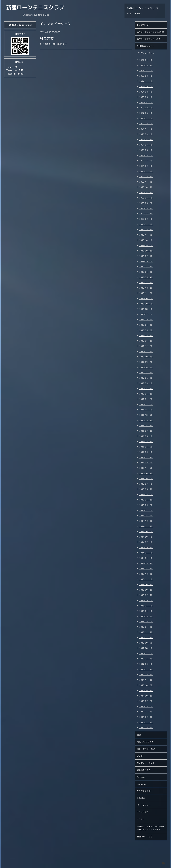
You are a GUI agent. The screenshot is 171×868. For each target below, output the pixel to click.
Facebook (141, 777)
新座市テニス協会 (145, 837)
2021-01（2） (146, 171)
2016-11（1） (146, 410)
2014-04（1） (146, 558)
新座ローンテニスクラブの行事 (150, 32)
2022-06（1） (146, 113)
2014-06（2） (146, 547)
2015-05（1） (146, 494)
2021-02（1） (146, 166)
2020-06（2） (146, 203)
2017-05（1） (146, 383)
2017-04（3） (146, 389)
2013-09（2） (146, 590)
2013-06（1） (146, 600)
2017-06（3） (146, 378)
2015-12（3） (146, 463)
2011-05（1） (146, 706)
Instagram (142, 784)
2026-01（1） (146, 71)
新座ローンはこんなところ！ (150, 39)
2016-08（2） (146, 426)
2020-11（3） (146, 182)
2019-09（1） (146, 245)
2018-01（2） (146, 341)
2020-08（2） (146, 192)
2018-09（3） (146, 304)
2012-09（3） (146, 643)
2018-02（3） (146, 336)
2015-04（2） (146, 500)
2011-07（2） (146, 701)
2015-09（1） (146, 479)
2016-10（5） (146, 415)
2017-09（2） (146, 362)
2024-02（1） (146, 92)
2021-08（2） (146, 140)
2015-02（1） (146, 510)
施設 (139, 735)
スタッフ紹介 (143, 812)
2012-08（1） (146, 648)
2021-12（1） (146, 124)
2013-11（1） (146, 579)
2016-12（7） (146, 404)
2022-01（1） (146, 118)
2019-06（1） (146, 261)
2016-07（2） (146, 431)
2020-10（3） (146, 187)
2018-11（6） (146, 293)
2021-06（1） (146, 150)
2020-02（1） (146, 219)
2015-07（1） (146, 484)
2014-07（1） (146, 542)
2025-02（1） (146, 76)
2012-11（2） (146, 638)
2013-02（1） (146, 622)
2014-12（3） (146, 521)
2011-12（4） (146, 675)
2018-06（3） (146, 320)
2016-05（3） (146, 442)
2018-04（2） (146, 325)
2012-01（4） (146, 669)
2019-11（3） (146, 235)
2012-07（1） (146, 653)
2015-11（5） (146, 468)
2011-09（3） (146, 691)
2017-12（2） (146, 346)
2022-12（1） (146, 108)
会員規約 (141, 798)
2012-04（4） (146, 659)
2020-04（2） (146, 214)
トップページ (143, 25)
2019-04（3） (146, 272)
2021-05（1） (146, 155)
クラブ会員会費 (144, 791)
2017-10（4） (146, 357)
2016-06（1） (146, 436)
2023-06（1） (146, 97)
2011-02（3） (146, 717)
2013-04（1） (146, 611)
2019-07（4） (146, 256)
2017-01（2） (146, 399)
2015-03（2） (146, 505)
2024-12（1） (146, 81)
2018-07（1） (146, 314)
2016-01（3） (146, 457)
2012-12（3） (146, 632)
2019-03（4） (146, 277)
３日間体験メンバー (146, 46)
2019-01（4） (146, 283)
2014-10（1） (146, 532)
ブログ (140, 756)
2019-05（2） (146, 267)
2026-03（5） (146, 65)
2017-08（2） (146, 367)
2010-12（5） (146, 728)
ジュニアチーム (144, 805)
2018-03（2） (146, 330)
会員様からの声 (144, 770)
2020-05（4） (146, 208)
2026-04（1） (146, 60)
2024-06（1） (146, 87)
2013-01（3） (146, 627)
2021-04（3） (146, 161)
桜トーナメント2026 (146, 749)
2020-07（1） (146, 198)
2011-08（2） (146, 696)
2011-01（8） (146, 722)
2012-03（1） (146, 664)
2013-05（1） (146, 606)
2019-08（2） (146, 251)
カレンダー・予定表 (146, 763)
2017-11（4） (146, 351)
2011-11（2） (146, 680)
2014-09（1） (146, 537)
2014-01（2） (146, 569)
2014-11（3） (146, 526)
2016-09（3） (146, 420)
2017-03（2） (146, 394)
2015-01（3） (146, 516)
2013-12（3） (146, 574)
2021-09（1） (146, 134)
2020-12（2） (146, 177)
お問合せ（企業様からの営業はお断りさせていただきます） (150, 828)
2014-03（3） (146, 563)
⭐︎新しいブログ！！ (145, 742)
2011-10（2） (146, 685)
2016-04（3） (146, 447)
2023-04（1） (146, 102)
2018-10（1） (146, 298)
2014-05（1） (146, 553)
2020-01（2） (146, 224)
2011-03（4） (146, 712)
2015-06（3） (146, 489)
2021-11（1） (146, 129)
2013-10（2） (146, 585)
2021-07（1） (146, 145)
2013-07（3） (146, 595)
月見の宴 (47, 38)
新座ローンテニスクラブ (35, 7)
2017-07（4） (146, 373)
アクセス (141, 819)
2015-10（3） (146, 473)
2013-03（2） (146, 616)
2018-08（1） (146, 309)
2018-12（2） (146, 288)
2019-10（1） (146, 240)
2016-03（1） (146, 452)
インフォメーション (146, 53)
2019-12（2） (146, 230)
